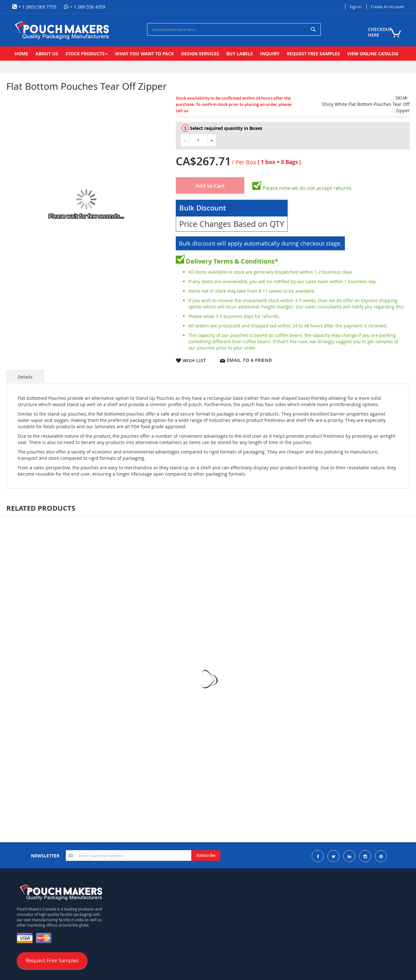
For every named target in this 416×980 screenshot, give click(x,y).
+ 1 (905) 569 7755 (37, 7)
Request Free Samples (52, 960)
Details (25, 377)
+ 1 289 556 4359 (87, 7)
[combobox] (234, 29)
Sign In (355, 7)
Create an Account (387, 7)
